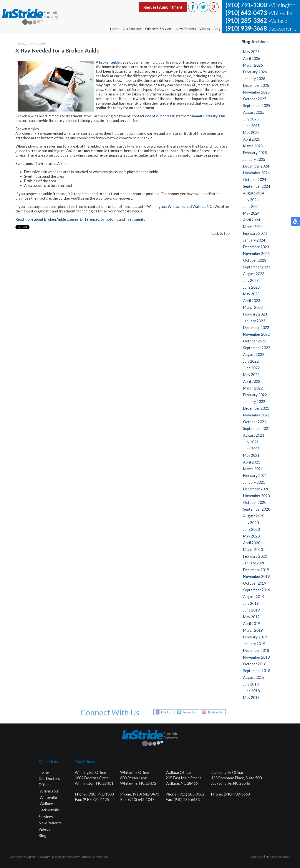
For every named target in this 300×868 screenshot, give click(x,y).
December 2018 (256, 650)
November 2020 (256, 496)
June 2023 (251, 287)
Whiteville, (176, 207)
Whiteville (48, 797)
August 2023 (254, 274)
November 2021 (256, 415)
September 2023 (257, 267)
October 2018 (255, 664)
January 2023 (254, 321)
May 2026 (251, 52)
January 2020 (254, 563)
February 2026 (255, 72)
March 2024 (253, 227)
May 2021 (251, 455)
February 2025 (255, 153)
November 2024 (256, 173)
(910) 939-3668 (246, 28)
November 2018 (256, 657)
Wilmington (49, 791)
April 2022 (252, 381)
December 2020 (256, 489)
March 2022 (253, 388)
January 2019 (254, 644)
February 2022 (255, 395)
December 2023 (256, 247)
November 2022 (256, 334)
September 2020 (257, 509)
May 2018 (251, 698)
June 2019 (251, 610)
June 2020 (251, 529)
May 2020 (251, 536)
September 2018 (257, 671)
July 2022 (251, 361)
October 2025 (255, 99)
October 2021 (255, 422)
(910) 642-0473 (246, 13)
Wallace (46, 804)
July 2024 (251, 200)
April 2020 (252, 543)
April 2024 (252, 220)
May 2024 (251, 213)
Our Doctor (48, 778)
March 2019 (253, 630)
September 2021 (257, 428)
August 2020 (254, 516)
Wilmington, (157, 207)
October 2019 (255, 583)
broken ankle (109, 62)
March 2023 (253, 307)
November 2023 (256, 254)
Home (115, 29)
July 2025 (251, 119)
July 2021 (251, 442)
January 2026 (254, 79)
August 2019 (254, 597)
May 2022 (251, 375)
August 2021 (254, 435)
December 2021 (256, 408)
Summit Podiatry (204, 116)
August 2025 (254, 112)
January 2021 (254, 482)
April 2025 (252, 139)
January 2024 (254, 240)
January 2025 (254, 159)
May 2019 (251, 617)
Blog (217, 29)
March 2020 (253, 550)
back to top (220, 234)
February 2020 (255, 556)
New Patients (186, 29)
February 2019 (255, 637)
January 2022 (254, 402)
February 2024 (255, 233)
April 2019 (252, 624)
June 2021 (251, 449)
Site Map (257, 857)
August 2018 (254, 677)
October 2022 (255, 341)
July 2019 (251, 603)
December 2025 (256, 85)
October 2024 (255, 180)
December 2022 (256, 328)
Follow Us (189, 712)
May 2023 (251, 294)
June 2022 (251, 368)
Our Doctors (132, 29)
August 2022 (254, 354)
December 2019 (256, 570)
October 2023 (255, 260)
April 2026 (252, 58)
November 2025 (256, 92)
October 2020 (255, 502)
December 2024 (256, 166)
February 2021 (255, 476)
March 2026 (253, 65)
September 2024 (257, 186)
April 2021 (252, 462)
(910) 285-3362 (246, 20)
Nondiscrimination (278, 857)
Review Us (215, 712)
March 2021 (253, 469)
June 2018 (251, 691)
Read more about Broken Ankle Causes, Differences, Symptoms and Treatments (80, 219)
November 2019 (256, 576)
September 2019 (257, 590)
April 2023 (252, 301)
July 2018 (251, 684)
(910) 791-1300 (246, 5)
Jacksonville (50, 810)
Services (166, 29)
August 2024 (254, 193)
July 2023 (251, 280)
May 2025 (251, 132)
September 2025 (257, 106)
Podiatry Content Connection (87, 857)
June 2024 (251, 206)
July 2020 (251, 523)
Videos (205, 29)
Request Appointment (163, 7)
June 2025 (251, 126)
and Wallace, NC (199, 207)
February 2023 (255, 314)
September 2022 (257, 348)
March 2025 (253, 146)
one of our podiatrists (163, 116)
